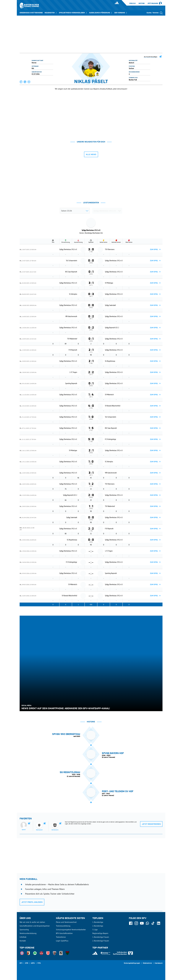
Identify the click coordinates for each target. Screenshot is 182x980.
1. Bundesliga (98, 922)
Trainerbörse (61, 937)
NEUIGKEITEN (51, 13)
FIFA (39, 963)
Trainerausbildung (63, 926)
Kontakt (23, 941)
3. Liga (95, 930)
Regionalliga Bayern (100, 933)
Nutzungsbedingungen (132, 963)
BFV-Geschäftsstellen (64, 933)
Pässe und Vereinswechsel (66, 922)
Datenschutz (147, 963)
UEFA (33, 963)
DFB (27, 963)
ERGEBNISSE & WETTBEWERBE (31, 13)
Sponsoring (24, 930)
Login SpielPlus (62, 941)
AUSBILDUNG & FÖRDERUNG (101, 13)
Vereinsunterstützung (28, 933)
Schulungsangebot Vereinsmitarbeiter (71, 930)
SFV (21, 963)
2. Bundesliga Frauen (101, 941)
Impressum (159, 963)
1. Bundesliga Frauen (101, 937)
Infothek (142, 3)
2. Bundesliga (98, 926)
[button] (21, 82)
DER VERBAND (121, 13)
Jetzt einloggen (153, 3)
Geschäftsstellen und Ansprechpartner (35, 926)
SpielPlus (132, 3)
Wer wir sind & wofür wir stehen (32, 922)
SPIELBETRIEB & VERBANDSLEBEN (73, 13)
